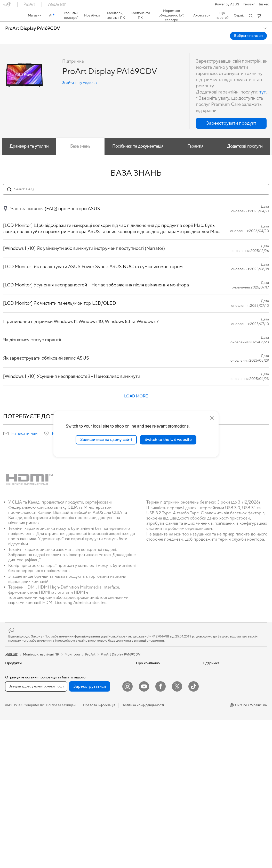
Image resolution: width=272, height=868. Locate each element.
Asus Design (211, 670)
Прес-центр (145, 685)
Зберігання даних (83, 685)
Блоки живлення (83, 662)
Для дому (13, 686)
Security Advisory (150, 770)
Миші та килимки (83, 782)
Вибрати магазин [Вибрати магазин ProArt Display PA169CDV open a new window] (248, 27)
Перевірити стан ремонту (156, 739)
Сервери (77, 744)
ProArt (90, 645)
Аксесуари (14, 724)
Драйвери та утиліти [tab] (29, 137)
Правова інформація (99, 854)
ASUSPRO (210, 677)
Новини (142, 670)
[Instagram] (127, 835)
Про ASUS (144, 662)
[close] (212, 418)
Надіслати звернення (153, 708)
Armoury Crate (213, 716)
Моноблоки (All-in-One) (24, 755)
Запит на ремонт (149, 724)
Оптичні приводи (83, 677)
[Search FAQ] (136, 180)
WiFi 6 (74, 709)
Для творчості (16, 701)
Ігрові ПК (13, 763)
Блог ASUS (210, 701)
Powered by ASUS (216, 685)
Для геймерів (15, 717)
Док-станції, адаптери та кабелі (94, 813)
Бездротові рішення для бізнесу (95, 751)
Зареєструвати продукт (155, 731)
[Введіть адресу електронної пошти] (36, 835)
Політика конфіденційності (143, 854)
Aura (205, 724)
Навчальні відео (148, 747)
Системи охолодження (23, 810)
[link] (136, 6)
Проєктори (14, 748)
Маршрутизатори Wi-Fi (88, 716)
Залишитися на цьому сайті (106, 440)
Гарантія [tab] (195, 137)
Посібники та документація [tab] (138, 137)
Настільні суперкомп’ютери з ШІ (95, 759)
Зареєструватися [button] (90, 835)
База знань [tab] (80, 137)
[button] (7, 6)
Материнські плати (20, 787)
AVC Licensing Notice (218, 693)
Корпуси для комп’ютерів (25, 802)
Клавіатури (79, 775)
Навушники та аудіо (85, 790)
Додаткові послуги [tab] (245, 137)
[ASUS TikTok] (194, 835)
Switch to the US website (168, 440)
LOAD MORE (136, 387)
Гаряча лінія (145, 716)
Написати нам (24, 424)
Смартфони (14, 670)
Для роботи (15, 693)
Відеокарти (14, 794)
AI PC (206, 662)
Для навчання (16, 709)
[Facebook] (161, 835)
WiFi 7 (74, 701)
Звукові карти (81, 670)
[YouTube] (144, 835)
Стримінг (77, 798)
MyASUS (143, 762)
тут (262, 83)
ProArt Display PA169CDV (33, 20)
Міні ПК (11, 771)
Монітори (13, 740)
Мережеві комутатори (87, 736)
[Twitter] (177, 835)
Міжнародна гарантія (153, 755)
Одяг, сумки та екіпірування (91, 806)
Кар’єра (142, 693)
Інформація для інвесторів (157, 677)
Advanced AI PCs (215, 708)
